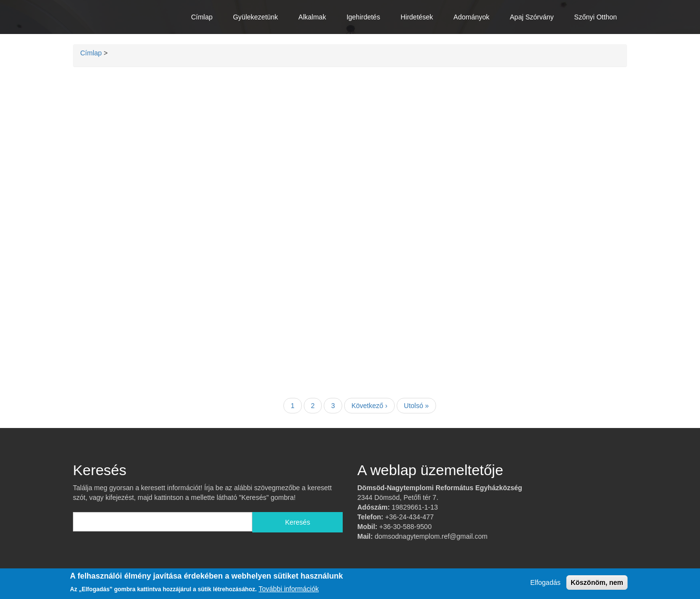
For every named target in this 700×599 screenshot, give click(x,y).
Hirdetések (417, 17)
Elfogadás (545, 582)
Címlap (202, 17)
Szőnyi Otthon (595, 17)
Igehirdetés (363, 17)
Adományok (472, 17)
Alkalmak (312, 17)
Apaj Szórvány (532, 17)
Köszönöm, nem (597, 582)
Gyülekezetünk (255, 17)
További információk (289, 589)
